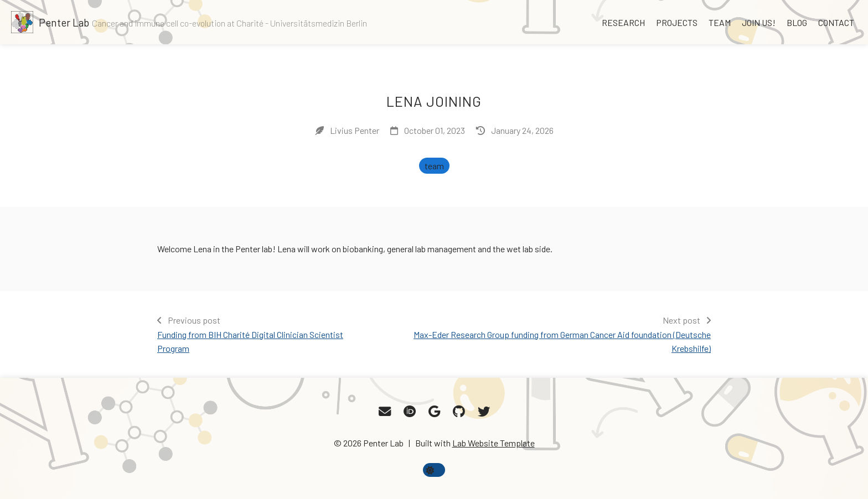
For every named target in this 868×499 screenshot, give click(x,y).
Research (623, 22)
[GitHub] (459, 412)
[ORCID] (410, 412)
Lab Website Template (494, 443)
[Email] (385, 412)
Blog (797, 22)
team (434, 166)
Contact (836, 22)
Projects (677, 22)
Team (720, 22)
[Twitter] (484, 412)
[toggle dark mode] (434, 470)
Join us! (759, 22)
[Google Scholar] (434, 412)
